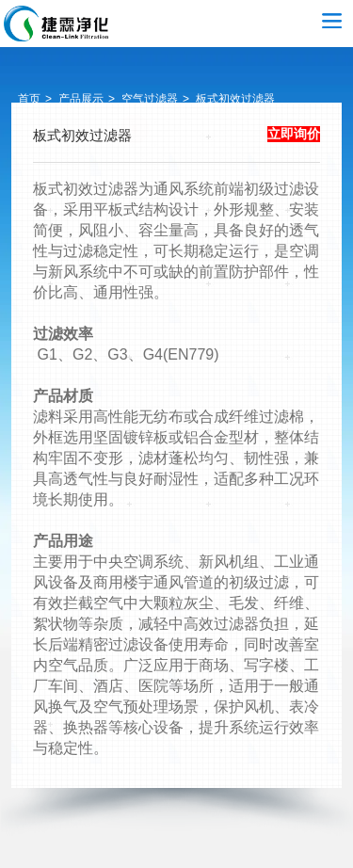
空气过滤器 (56, 24)
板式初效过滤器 (235, 99)
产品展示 (81, 99)
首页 (29, 99)
